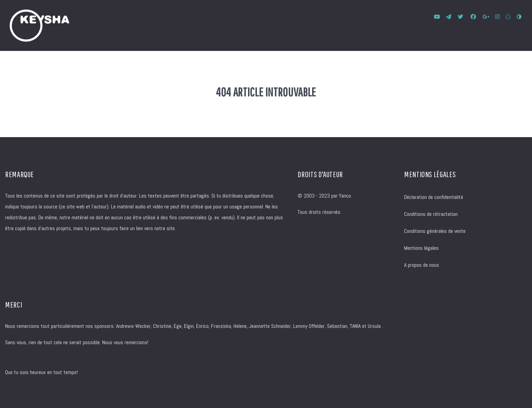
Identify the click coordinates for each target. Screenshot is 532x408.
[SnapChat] (509, 17)
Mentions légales (421, 248)
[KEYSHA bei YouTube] (438, 17)
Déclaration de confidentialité (434, 197)
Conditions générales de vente (435, 231)
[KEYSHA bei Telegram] (449, 17)
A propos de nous (422, 265)
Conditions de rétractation (431, 214)
